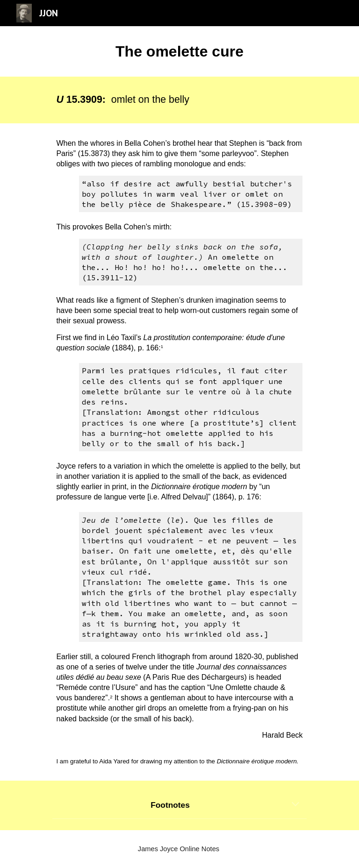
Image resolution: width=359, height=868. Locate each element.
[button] (295, 805)
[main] (179, 51)
